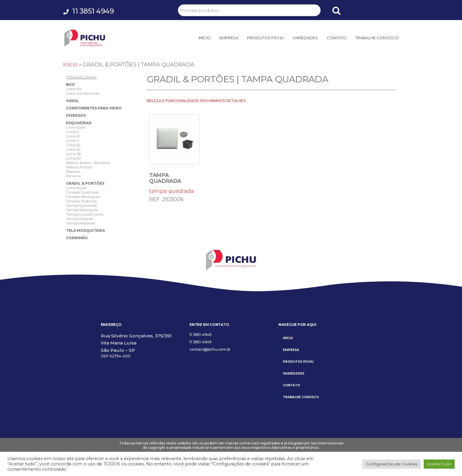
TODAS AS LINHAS (81, 77)
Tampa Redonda (80, 223)
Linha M (73, 136)
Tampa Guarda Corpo (85, 214)
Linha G (73, 132)
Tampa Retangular (82, 210)
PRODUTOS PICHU (265, 38)
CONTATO (337, 38)
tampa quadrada (174, 154)
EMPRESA (229, 38)
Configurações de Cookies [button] (392, 464)
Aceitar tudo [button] (439, 464)
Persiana (73, 176)
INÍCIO (205, 38)
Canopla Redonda (81, 201)
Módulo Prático (79, 167)
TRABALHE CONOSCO (377, 38)
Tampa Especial (79, 219)
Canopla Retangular (83, 197)
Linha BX (74, 89)
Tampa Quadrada (81, 205)
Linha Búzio (76, 188)
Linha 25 (73, 149)
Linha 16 (73, 145)
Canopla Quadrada (82, 192)
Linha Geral (76, 127)
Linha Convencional (83, 93)
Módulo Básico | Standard (88, 163)
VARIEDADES (305, 38)
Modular (73, 171)
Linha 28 (73, 154)
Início (70, 65)
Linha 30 (73, 158)
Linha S (72, 141)
